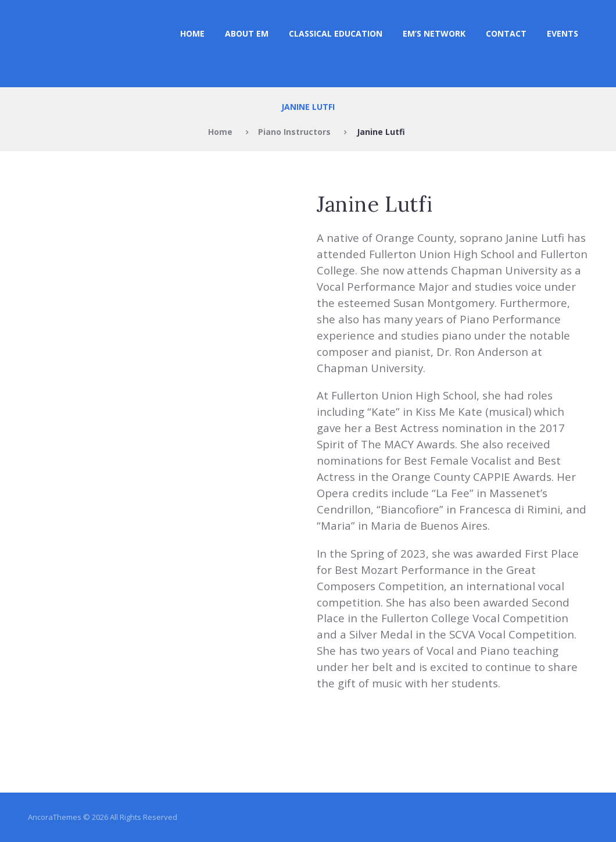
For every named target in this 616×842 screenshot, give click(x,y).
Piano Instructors (294, 132)
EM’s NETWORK (434, 33)
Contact (506, 33)
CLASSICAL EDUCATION (336, 33)
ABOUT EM (247, 33)
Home (192, 33)
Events (563, 33)
